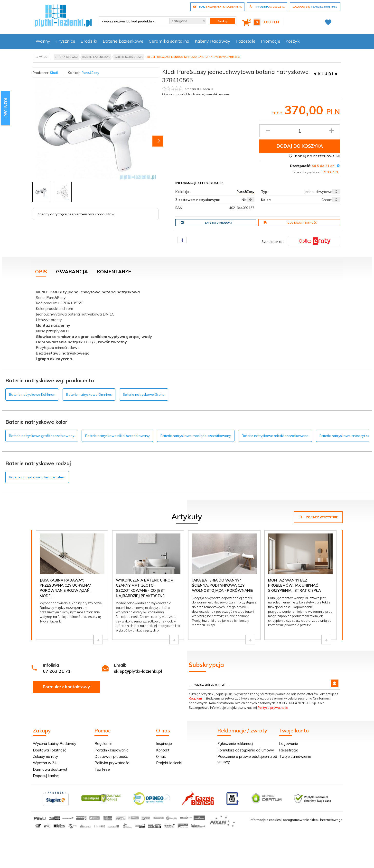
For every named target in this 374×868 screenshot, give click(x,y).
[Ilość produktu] (300, 131)
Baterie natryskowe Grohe (144, 395)
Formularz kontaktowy (66, 687)
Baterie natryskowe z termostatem (37, 477)
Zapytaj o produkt (206, 223)
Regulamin (197, 698)
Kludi (54, 73)
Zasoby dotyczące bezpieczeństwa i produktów (76, 214)
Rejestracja (289, 750)
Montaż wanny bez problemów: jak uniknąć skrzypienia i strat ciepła (295, 585)
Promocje (271, 41)
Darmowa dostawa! (50, 769)
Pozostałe (246, 41)
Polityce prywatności (273, 708)
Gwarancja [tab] (72, 271)
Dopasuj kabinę (46, 776)
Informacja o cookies (265, 820)
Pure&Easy (90, 73)
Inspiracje (164, 744)
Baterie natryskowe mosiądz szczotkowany (196, 436)
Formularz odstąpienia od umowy (246, 750)
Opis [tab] (41, 271)
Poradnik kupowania (112, 750)
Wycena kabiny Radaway (55, 744)
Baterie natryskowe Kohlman (32, 395)
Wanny (43, 41)
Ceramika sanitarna (169, 41)
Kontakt (163, 750)
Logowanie (289, 744)
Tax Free (102, 769)
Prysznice (65, 41)
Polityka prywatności (112, 763)
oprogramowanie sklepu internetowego (313, 820)
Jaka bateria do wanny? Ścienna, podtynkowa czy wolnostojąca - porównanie (222, 585)
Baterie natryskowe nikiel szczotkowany (117, 436)
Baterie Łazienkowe (123, 41)
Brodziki (89, 41)
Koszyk (293, 41)
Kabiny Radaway (213, 41)
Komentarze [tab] (114, 271)
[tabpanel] (187, 324)
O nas (161, 756)
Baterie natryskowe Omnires (89, 395)
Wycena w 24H (46, 763)
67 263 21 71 (57, 671)
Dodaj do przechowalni (314, 156)
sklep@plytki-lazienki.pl (138, 671)
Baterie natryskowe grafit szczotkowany (42, 436)
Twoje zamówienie (295, 756)
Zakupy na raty (45, 756)
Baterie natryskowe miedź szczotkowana (275, 436)
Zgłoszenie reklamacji (235, 744)
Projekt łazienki (169, 763)
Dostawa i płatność (290, 223)
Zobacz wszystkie (318, 517)
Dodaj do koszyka (300, 146)
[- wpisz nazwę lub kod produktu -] (132, 21)
